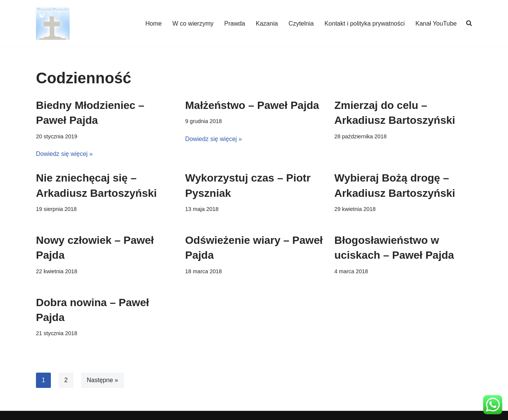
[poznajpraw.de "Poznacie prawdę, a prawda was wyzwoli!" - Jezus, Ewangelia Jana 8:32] (53, 23)
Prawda (234, 24)
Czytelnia (301, 24)
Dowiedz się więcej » (64, 154)
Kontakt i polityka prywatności (365, 24)
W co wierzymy (193, 24)
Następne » (103, 380)
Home (154, 24)
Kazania (267, 24)
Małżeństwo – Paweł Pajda (252, 105)
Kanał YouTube (436, 24)
